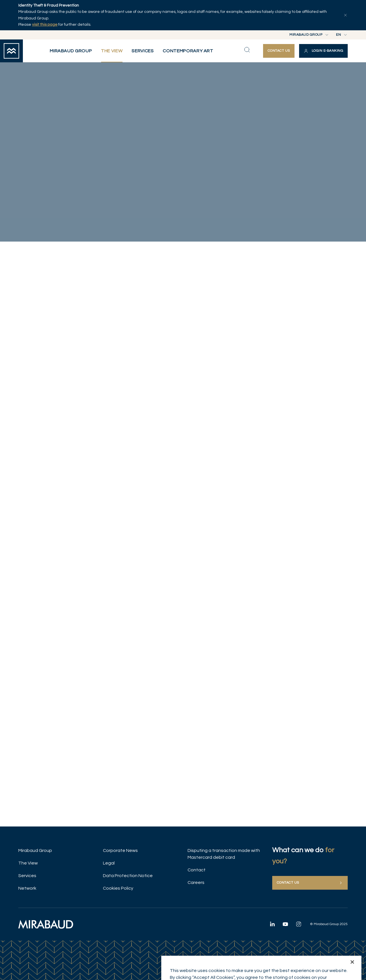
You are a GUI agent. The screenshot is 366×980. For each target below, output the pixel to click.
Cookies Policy (118, 888)
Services (27, 876)
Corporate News (120, 850)
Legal (109, 863)
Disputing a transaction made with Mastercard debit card (224, 854)
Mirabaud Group (35, 850)
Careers (196, 883)
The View (28, 863)
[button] (323, 51)
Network (27, 888)
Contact (197, 870)
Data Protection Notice (128, 876)
